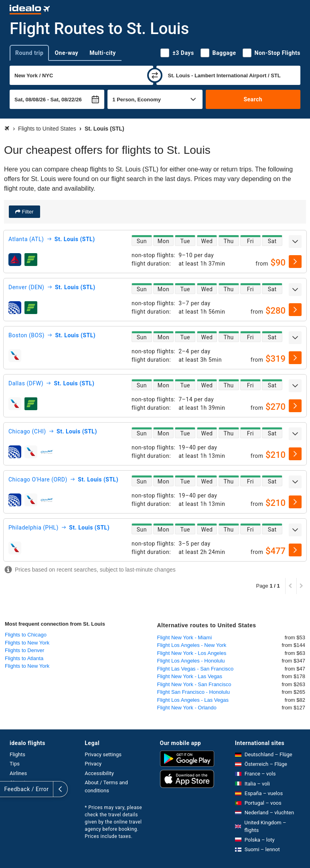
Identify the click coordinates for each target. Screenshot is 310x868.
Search (253, 99)
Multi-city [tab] (103, 53)
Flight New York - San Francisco (194, 684)
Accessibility (99, 773)
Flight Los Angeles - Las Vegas (193, 700)
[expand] (295, 242)
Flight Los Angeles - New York (192, 645)
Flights (17, 754)
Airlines (18, 773)
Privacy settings (103, 754)
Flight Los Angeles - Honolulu (191, 661)
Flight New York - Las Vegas (190, 676)
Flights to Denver (24, 650)
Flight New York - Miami (185, 637)
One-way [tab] (66, 53)
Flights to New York (27, 643)
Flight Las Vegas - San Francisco (196, 669)
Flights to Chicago (26, 635)
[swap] (155, 75)
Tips (15, 764)
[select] (295, 262)
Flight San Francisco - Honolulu (193, 692)
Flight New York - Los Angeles (192, 653)
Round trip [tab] (29, 53)
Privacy (93, 764)
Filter (27, 212)
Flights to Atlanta (24, 658)
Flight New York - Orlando (187, 708)
